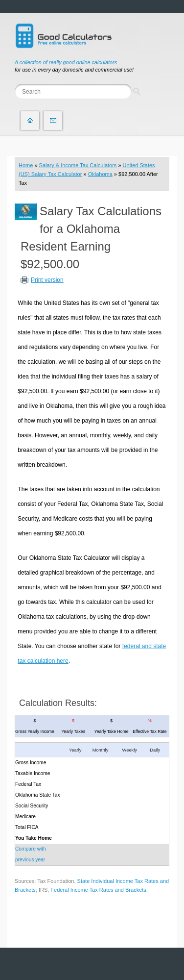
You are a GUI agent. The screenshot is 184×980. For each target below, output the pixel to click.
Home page (30, 121)
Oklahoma (100, 174)
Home (26, 165)
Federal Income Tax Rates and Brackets (98, 890)
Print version (47, 280)
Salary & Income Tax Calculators (78, 165)
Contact (53, 121)
